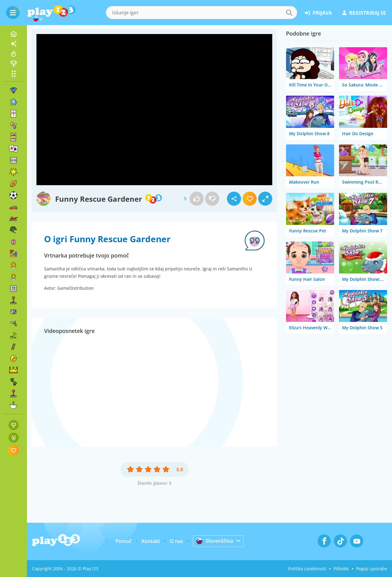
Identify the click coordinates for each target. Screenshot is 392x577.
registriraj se (364, 13)
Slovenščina (215, 541)
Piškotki (341, 569)
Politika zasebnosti (307, 569)
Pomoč (124, 541)
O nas (176, 541)
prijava (318, 13)
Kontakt (151, 541)
